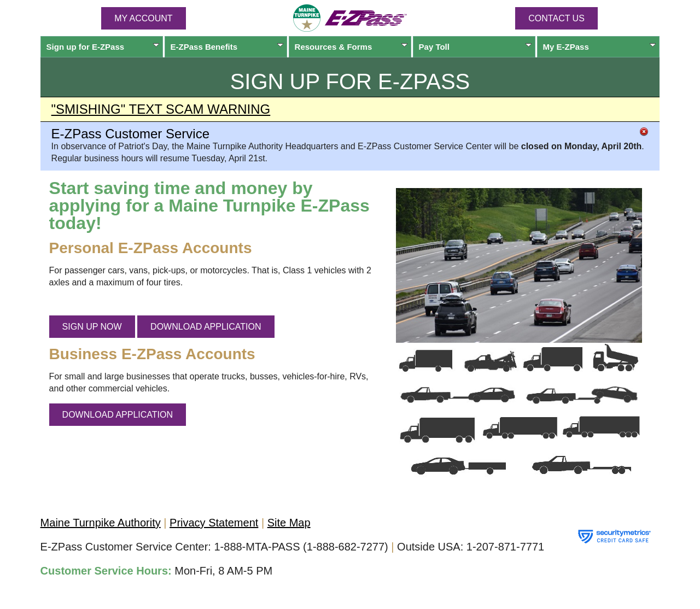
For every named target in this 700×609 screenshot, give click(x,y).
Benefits (227, 47)
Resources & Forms (351, 47)
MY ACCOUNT (143, 18)
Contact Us (556, 18)
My (600, 47)
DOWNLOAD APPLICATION (206, 327)
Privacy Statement (214, 523)
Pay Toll (476, 47)
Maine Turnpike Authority (101, 523)
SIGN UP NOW (92, 327)
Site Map (289, 523)
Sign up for (103, 47)
